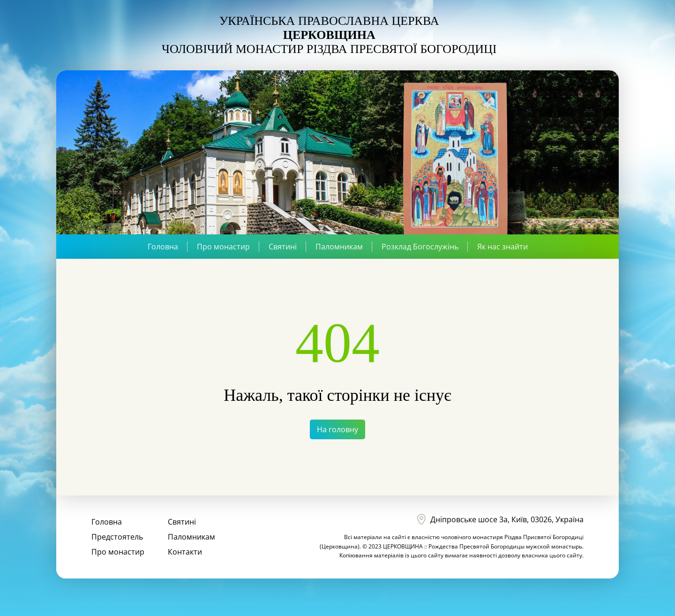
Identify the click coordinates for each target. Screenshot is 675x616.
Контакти (185, 552)
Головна (163, 247)
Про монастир (223, 247)
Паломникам (339, 247)
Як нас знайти (502, 247)
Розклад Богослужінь (420, 247)
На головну (337, 429)
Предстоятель (117, 537)
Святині (283, 247)
